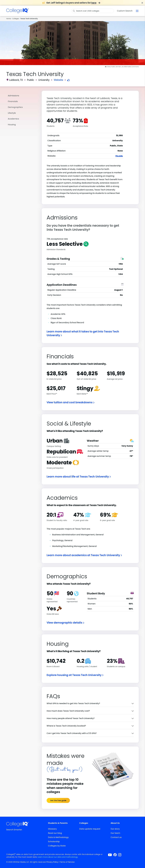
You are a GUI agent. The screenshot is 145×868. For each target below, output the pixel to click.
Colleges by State (57, 846)
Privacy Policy (52, 862)
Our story (115, 829)
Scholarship (54, 842)
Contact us (116, 837)
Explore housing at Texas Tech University (75, 675)
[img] (17, 12)
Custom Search (125, 11)
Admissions (13, 96)
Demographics (15, 107)
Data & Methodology (58, 837)
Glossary (52, 829)
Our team (115, 833)
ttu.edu (119, 156)
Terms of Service (67, 862)
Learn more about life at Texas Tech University (79, 477)
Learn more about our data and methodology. (58, 857)
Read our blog (55, 833)
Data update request (90, 829)
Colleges (16, 19)
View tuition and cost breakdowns (70, 402)
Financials (13, 101)
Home (9, 19)
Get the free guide (58, 800)
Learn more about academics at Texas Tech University (84, 555)
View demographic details (65, 623)
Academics (13, 119)
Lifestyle (12, 113)
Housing (12, 125)
